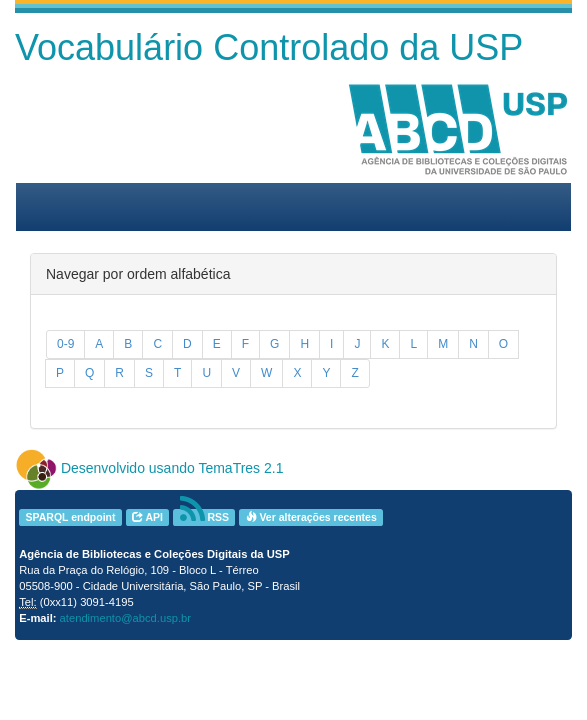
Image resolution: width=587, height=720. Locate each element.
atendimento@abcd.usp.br (125, 618)
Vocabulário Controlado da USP (269, 47)
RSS (205, 517)
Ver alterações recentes (311, 517)
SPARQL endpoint (70, 517)
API (147, 517)
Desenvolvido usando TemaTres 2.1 (172, 468)
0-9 (65, 344)
